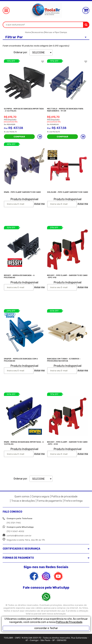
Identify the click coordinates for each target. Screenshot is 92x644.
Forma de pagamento (50, 501)
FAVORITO (43, 62)
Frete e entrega (73, 501)
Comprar (19, 137)
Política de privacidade (64, 497)
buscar (86, 25)
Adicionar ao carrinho (40, 137)
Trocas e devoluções (23, 501)
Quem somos (22, 497)
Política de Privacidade (69, 622)
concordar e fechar (46, 628)
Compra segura (40, 497)
